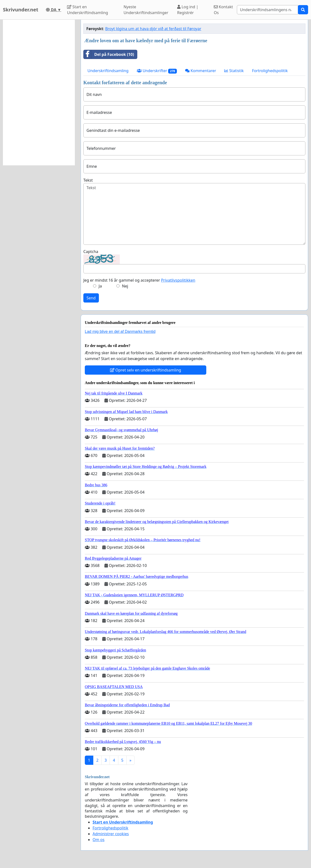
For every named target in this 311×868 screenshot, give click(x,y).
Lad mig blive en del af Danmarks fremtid (120, 332)
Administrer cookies (111, 834)
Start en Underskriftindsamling (88, 10)
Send (91, 298)
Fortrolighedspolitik (270, 71)
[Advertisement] (39, 93)
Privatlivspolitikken (178, 280)
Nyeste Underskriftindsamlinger (146, 10)
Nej (125, 286)
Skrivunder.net (21, 10)
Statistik (234, 71)
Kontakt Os (223, 10)
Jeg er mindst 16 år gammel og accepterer (139, 280)
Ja (100, 286)
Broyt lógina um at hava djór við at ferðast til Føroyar (153, 29)
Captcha (91, 252)
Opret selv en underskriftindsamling (146, 370)
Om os (99, 840)
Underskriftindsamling (108, 71)
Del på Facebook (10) (109, 54)
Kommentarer (201, 71)
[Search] (268, 10)
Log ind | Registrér (188, 10)
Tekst (88, 180)
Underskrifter (157, 71)
